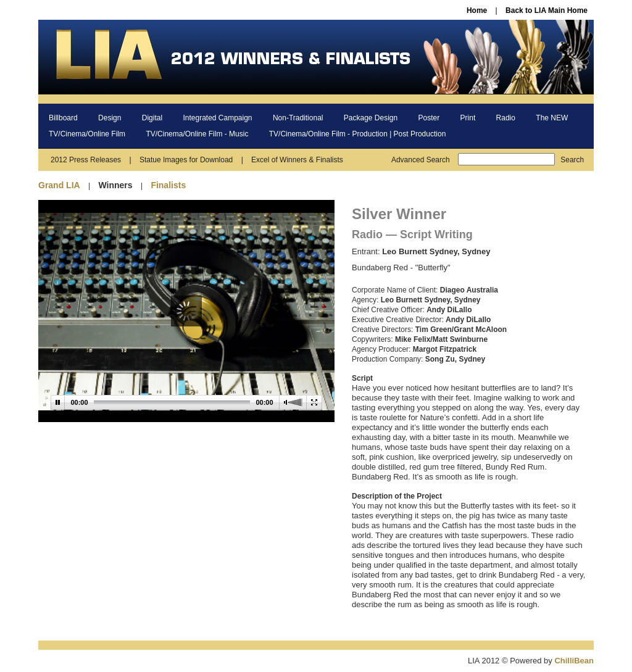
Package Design (371, 118)
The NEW (552, 118)
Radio (506, 118)
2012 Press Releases (86, 160)
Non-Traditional (298, 118)
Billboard (63, 118)
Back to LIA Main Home (547, 10)
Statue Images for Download (186, 160)
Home (477, 10)
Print (468, 118)
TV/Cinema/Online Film (87, 134)
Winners (115, 185)
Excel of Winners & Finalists (297, 160)
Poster (429, 118)
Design (110, 118)
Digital (152, 118)
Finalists (168, 185)
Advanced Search (421, 160)
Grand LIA (59, 185)
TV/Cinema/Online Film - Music (197, 134)
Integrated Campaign (217, 118)
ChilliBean (574, 661)
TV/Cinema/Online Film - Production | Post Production (358, 134)
